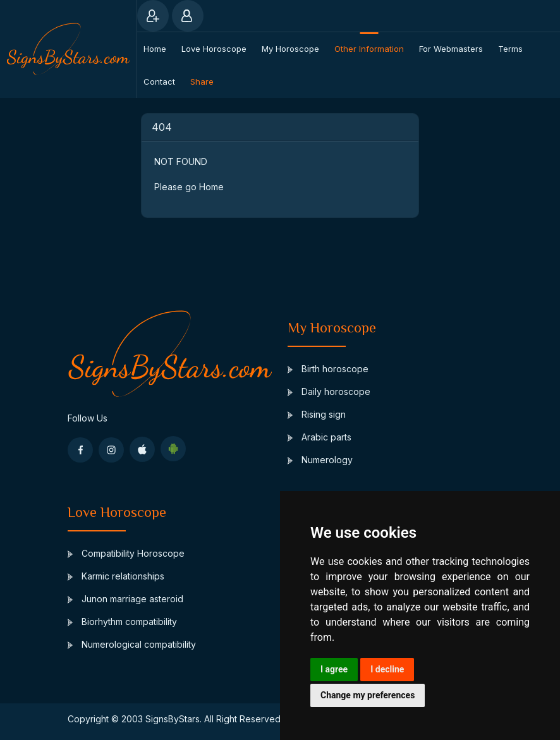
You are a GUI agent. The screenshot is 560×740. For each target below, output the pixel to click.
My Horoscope (290, 49)
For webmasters (451, 49)
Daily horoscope (329, 391)
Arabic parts (320, 437)
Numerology (320, 460)
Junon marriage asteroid (125, 599)
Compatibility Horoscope (126, 553)
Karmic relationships (116, 576)
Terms (510, 49)
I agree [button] (334, 669)
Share (202, 82)
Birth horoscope (328, 369)
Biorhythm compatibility (122, 622)
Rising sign (317, 414)
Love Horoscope (214, 49)
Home (155, 49)
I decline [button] (387, 669)
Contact (159, 82)
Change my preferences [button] (368, 695)
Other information (369, 49)
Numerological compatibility (132, 644)
